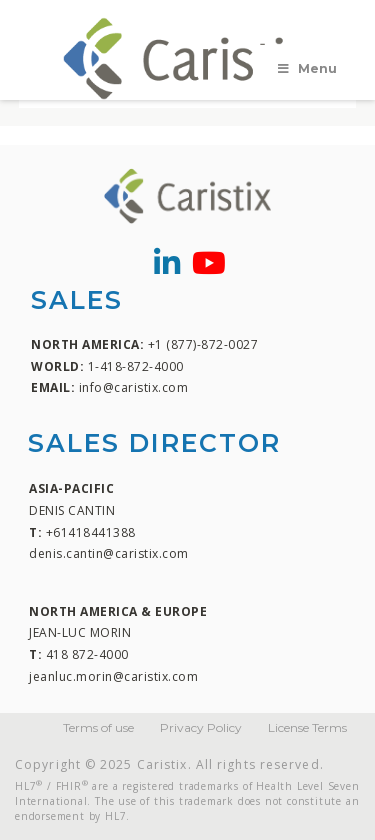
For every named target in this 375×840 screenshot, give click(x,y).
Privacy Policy (201, 727)
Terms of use (98, 727)
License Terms (307, 727)
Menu (306, 68)
